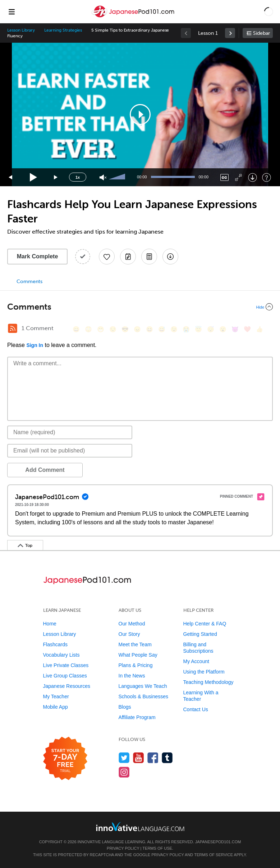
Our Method (132, 624)
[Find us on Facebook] (153, 758)
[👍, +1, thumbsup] (260, 329)
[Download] (253, 177)
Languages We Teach (143, 686)
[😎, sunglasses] (125, 329)
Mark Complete (38, 256)
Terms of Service (214, 855)
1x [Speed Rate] (78, 177)
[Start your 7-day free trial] (65, 759)
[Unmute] (103, 177)
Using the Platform (204, 672)
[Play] (34, 177)
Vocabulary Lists (61, 655)
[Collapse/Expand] (140, 307)
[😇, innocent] (198, 329)
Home (50, 624)
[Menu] (12, 11)
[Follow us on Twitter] (124, 758)
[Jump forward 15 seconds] (56, 177)
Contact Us (196, 709)
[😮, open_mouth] (223, 329)
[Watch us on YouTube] (139, 758)
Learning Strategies (63, 30)
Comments (29, 281)
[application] (140, 114)
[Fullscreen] (238, 177)
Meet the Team (135, 644)
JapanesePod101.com (218, 842)
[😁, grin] (101, 329)
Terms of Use (157, 848)
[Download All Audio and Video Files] (170, 257)
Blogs (125, 707)
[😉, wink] (174, 329)
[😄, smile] (76, 329)
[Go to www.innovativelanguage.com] (140, 827)
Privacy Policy (123, 848)
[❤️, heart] (247, 329)
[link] (230, 33)
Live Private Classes (66, 665)
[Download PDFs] (149, 257)
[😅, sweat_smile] (162, 329)
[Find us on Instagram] (124, 772)
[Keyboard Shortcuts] (267, 177)
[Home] (134, 17)
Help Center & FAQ (205, 624)
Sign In (35, 345)
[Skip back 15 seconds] (11, 177)
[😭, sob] (186, 329)
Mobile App (56, 707)
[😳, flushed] (88, 329)
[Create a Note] (128, 257)
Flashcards (55, 644)
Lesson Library (21, 30)
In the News (132, 676)
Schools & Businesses (144, 696)
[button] (269, 11)
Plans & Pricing (136, 665)
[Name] (70, 432)
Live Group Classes (65, 676)
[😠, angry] (137, 329)
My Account (196, 661)
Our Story (129, 634)
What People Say (138, 655)
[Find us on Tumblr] (167, 758)
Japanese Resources (67, 686)
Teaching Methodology (208, 682)
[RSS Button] (13, 328)
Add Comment (45, 470)
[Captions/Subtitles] (224, 177)
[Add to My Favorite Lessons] (107, 257)
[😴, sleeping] (211, 329)
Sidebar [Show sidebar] (261, 33)
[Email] (70, 451)
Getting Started (200, 634)
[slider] (118, 177)
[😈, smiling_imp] (235, 329)
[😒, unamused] (113, 329)
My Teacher (56, 696)
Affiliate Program (137, 717)
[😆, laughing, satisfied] (150, 329)
